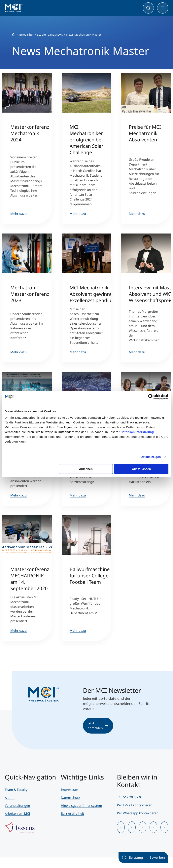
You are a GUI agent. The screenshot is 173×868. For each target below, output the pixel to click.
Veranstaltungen (17, 806)
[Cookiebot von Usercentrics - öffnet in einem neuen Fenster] (151, 397)
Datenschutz (70, 798)
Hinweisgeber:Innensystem (81, 806)
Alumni (10, 798)
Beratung (132, 857)
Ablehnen (86, 469)
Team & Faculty (16, 790)
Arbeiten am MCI (17, 814)
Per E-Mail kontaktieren (135, 805)
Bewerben (157, 857)
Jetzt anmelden (98, 726)
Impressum (69, 790)
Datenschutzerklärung (137, 432)
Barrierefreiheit (72, 814)
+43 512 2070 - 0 (129, 797)
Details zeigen (151, 457)
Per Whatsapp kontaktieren (138, 813)
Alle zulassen (141, 469)
